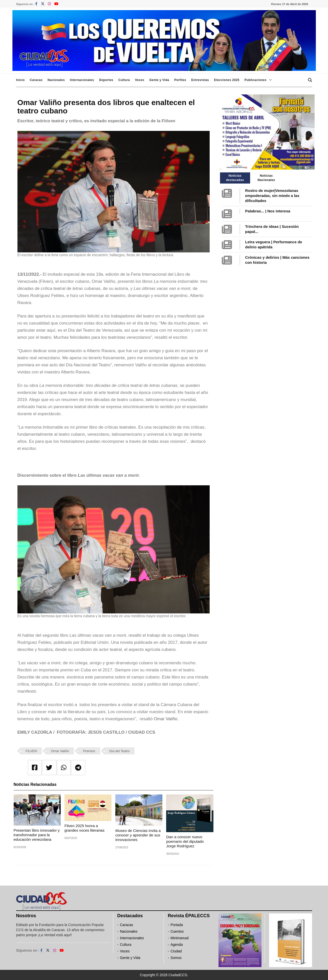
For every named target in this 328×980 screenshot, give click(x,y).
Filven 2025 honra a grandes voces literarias (84, 828)
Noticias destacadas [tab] (235, 178)
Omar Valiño (60, 751)
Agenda (177, 945)
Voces (139, 80)
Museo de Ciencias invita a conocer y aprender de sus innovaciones (138, 835)
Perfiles (180, 80)
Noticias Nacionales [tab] (266, 178)
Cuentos (177, 931)
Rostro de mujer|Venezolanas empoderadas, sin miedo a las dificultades (272, 196)
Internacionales (82, 80)
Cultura (124, 80)
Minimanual (180, 938)
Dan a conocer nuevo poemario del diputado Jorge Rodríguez (185, 841)
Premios (89, 751)
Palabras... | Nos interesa (268, 211)
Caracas (36, 80)
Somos (176, 958)
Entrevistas (200, 80)
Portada (177, 925)
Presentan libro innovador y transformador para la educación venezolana (37, 835)
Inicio (20, 80)
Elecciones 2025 (227, 80)
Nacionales (56, 80)
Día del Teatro (119, 751)
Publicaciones (256, 80)
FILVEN (31, 751)
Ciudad (176, 951)
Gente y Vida (159, 80)
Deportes (106, 80)
